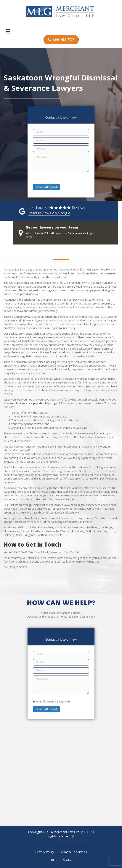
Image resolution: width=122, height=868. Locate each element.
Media (67, 860)
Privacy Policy (45, 852)
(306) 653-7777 (18, 567)
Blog (54, 860)
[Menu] (8, 31)
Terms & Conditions (73, 852)
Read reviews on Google (49, 213)
